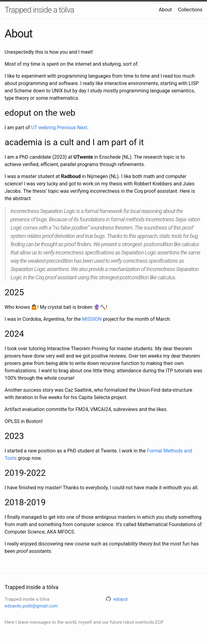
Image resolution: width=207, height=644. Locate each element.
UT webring (43, 128)
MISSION (92, 319)
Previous (67, 128)
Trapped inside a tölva (39, 10)
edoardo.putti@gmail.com (31, 606)
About (165, 10)
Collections (190, 10)
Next (82, 128)
